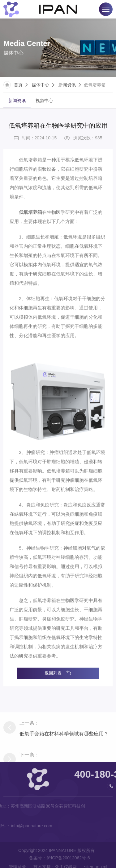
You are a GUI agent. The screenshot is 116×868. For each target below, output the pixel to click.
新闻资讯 (67, 86)
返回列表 (58, 673)
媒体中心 (41, 86)
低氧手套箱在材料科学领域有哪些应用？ (64, 755)
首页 (18, 86)
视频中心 (44, 101)
